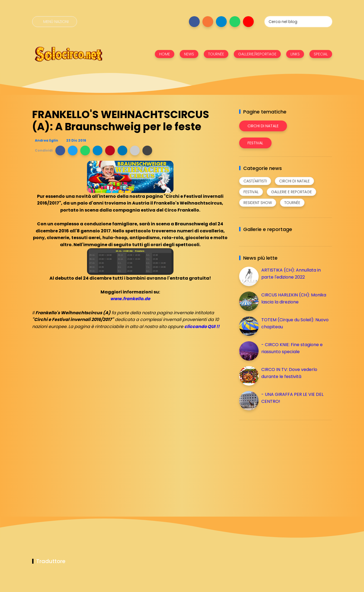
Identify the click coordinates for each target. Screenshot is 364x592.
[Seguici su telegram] (221, 22)
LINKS (295, 54)
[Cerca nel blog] (298, 22)
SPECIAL (321, 54)
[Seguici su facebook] (194, 22)
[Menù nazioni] (55, 22)
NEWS (189, 54)
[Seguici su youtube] (248, 22)
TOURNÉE (216, 54)
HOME (165, 54)
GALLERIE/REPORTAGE (257, 54)
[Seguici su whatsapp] (235, 22)
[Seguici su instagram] (208, 22)
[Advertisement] (280, 462)
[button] (60, 150)
